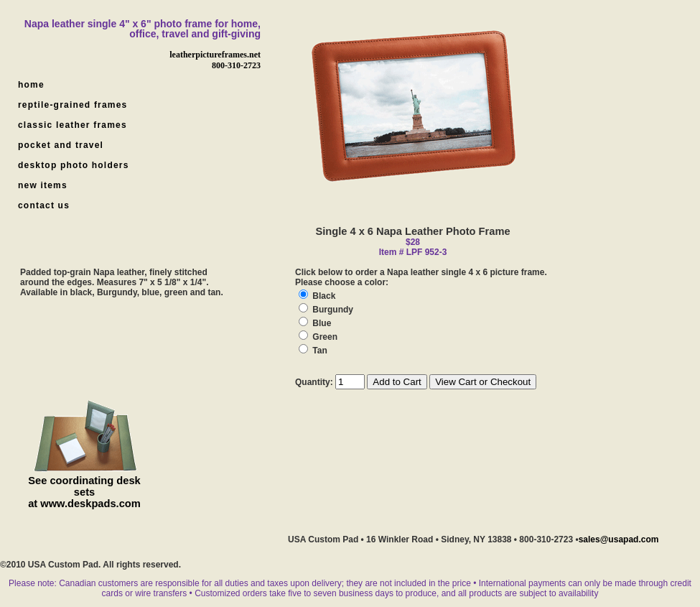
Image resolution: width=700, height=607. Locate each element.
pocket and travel (61, 145)
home (31, 85)
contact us (44, 205)
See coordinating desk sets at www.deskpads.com (84, 492)
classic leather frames (73, 125)
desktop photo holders (74, 165)
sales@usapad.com (619, 539)
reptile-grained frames (73, 105)
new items (43, 185)
